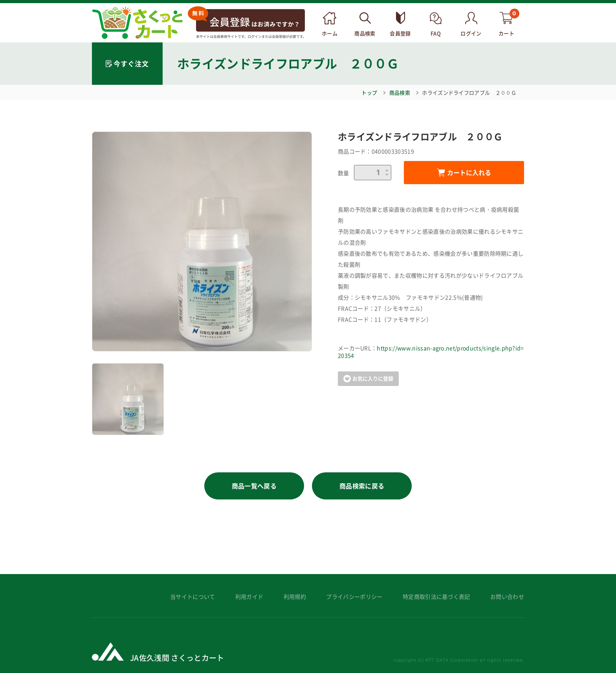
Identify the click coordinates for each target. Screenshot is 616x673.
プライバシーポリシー (354, 597)
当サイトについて (193, 597)
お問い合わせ (507, 597)
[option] (202, 241)
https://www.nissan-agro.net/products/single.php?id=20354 (431, 352)
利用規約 (295, 597)
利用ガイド (249, 597)
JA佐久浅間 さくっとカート (177, 657)
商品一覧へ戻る (254, 486)
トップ (369, 92)
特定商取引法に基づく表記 (436, 597)
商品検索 (400, 92)
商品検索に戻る (362, 486)
